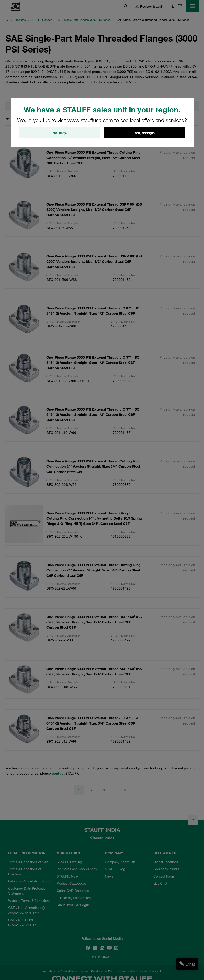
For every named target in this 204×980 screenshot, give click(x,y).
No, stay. (60, 133)
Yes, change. (144, 133)
